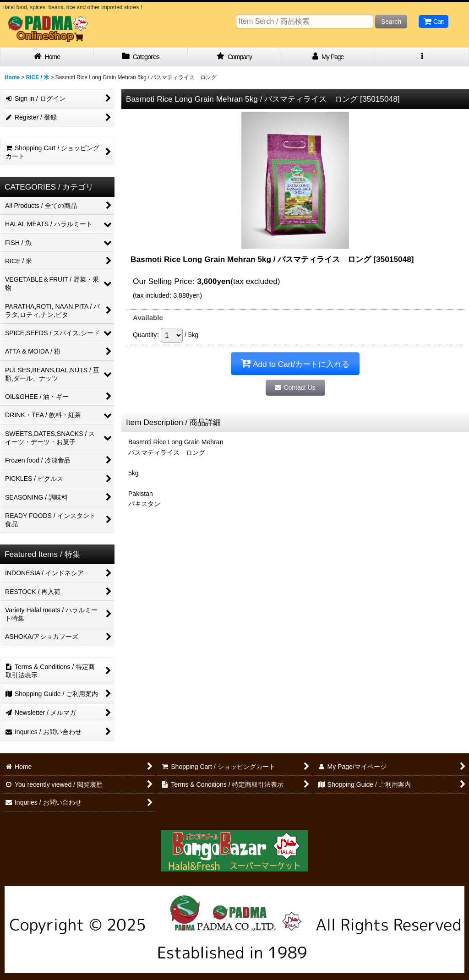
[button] (422, 57)
